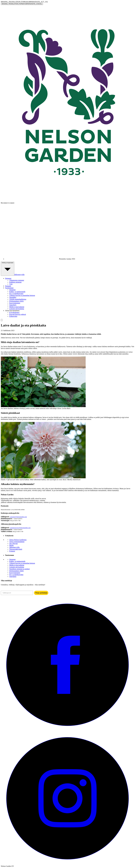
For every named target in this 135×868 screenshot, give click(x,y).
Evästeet (12, 551)
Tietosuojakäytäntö (16, 549)
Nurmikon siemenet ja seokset (19, 569)
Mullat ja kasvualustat (17, 307)
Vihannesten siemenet (17, 280)
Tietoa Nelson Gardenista (18, 540)
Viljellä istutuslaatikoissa (18, 299)
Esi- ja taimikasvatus (16, 294)
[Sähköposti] (17, 593)
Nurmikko (13, 297)
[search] (2, 320)
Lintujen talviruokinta (17, 309)
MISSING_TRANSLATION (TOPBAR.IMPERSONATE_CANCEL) (22, 4)
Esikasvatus (13, 316)
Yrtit (11, 284)
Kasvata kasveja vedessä (18, 314)
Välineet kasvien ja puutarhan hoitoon (22, 295)
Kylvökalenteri (14, 312)
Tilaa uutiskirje (41, 593)
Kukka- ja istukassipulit (17, 292)
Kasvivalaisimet (15, 303)
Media (11, 545)
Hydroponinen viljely (17, 301)
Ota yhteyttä (13, 544)
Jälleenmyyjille (19, 275)
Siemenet (12, 290)
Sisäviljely (13, 305)
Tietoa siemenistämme (17, 542)
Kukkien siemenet (15, 282)
